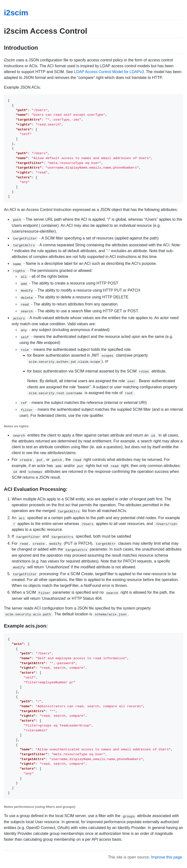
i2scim (16, 13)
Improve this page (166, 857)
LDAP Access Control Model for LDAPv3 (109, 72)
